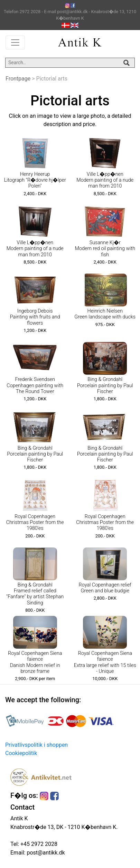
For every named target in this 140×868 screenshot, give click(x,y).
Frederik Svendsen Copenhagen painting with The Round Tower (35, 385)
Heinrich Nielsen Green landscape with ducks (105, 314)
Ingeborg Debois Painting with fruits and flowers (35, 317)
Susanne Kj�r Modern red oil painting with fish (105, 249)
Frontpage (18, 79)
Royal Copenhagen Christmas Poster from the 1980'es (35, 523)
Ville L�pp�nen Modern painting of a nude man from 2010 (105, 180)
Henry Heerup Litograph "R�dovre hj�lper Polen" (35, 180)
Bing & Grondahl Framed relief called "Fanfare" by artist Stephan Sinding (35, 594)
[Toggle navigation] (15, 42)
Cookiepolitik (21, 753)
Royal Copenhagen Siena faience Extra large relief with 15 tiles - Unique (105, 662)
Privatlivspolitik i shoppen (36, 745)
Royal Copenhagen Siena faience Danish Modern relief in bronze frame (35, 662)
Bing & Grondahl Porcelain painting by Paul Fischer (105, 385)
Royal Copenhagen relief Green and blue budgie (105, 588)
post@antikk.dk (45, 853)
